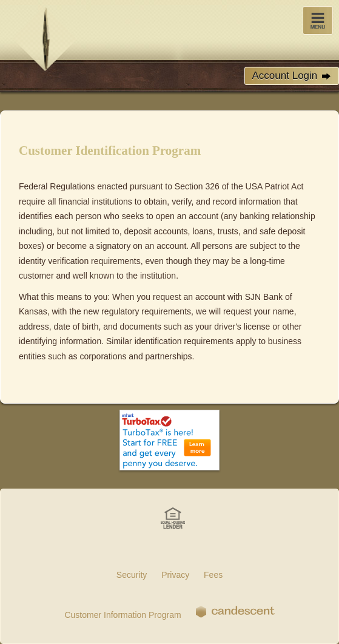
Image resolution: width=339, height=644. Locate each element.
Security (132, 575)
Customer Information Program (123, 615)
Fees (213, 575)
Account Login (292, 76)
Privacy (175, 575)
